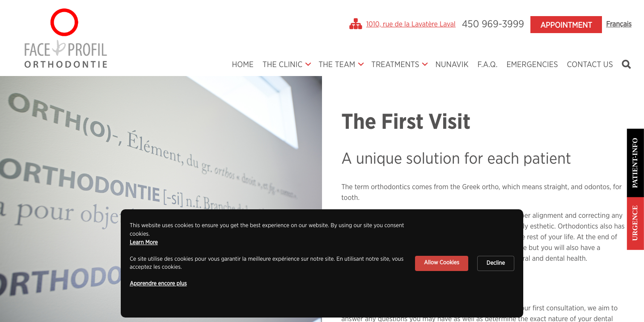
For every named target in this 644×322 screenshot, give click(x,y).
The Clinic (282, 65)
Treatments (395, 65)
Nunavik (452, 65)
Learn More (144, 243)
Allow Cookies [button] (442, 263)
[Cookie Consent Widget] (322, 263)
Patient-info (635, 163)
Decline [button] (496, 263)
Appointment (566, 25)
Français (619, 25)
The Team (337, 65)
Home (242, 65)
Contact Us (590, 65)
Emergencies (532, 65)
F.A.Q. (488, 65)
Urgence (635, 223)
